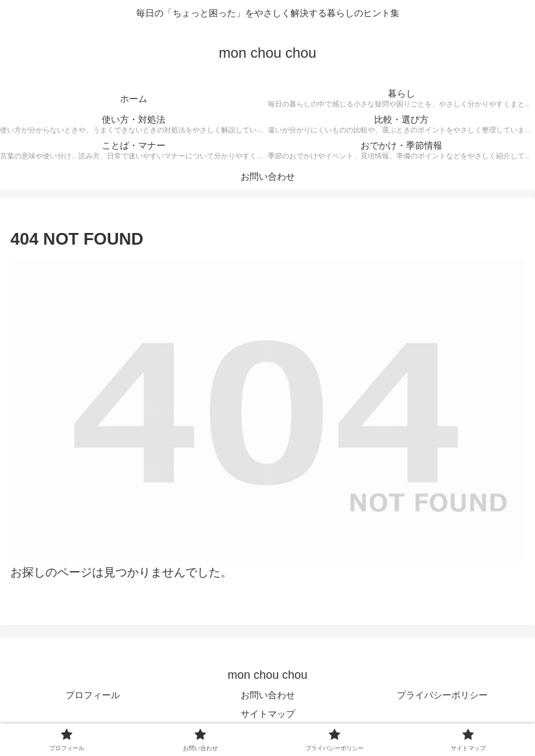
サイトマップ (268, 714)
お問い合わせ (268, 695)
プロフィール (93, 695)
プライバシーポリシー (442, 695)
